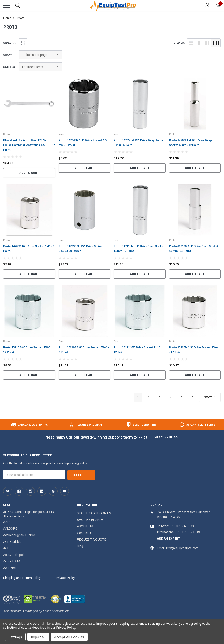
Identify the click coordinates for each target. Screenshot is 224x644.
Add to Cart (29, 173)
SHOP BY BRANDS (90, 520)
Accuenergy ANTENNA (19, 535)
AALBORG (10, 528)
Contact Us (85, 533)
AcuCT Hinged (13, 555)
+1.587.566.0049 (164, 438)
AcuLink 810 (12, 561)
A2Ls (7, 522)
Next (210, 398)
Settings (15, 637)
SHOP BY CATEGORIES (94, 513)
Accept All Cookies (69, 637)
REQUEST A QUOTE (92, 539)
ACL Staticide (12, 542)
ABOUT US (85, 526)
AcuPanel (10, 568)
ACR (6, 548)
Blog (80, 546)
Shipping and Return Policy (22, 578)
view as (179, 43)
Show (7, 55)
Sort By (9, 67)
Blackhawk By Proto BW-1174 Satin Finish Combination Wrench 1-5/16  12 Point (29, 145)
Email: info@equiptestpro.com (178, 548)
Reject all (38, 637)
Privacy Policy (66, 578)
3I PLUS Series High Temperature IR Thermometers (29, 514)
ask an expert (169, 539)
